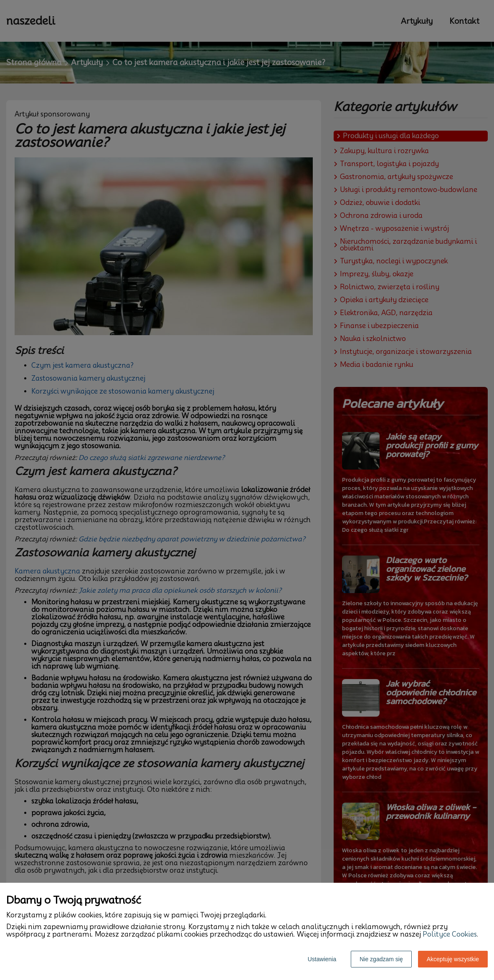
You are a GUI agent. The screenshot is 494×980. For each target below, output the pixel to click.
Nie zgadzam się (381, 959)
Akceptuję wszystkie (453, 959)
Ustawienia (322, 959)
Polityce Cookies (450, 934)
